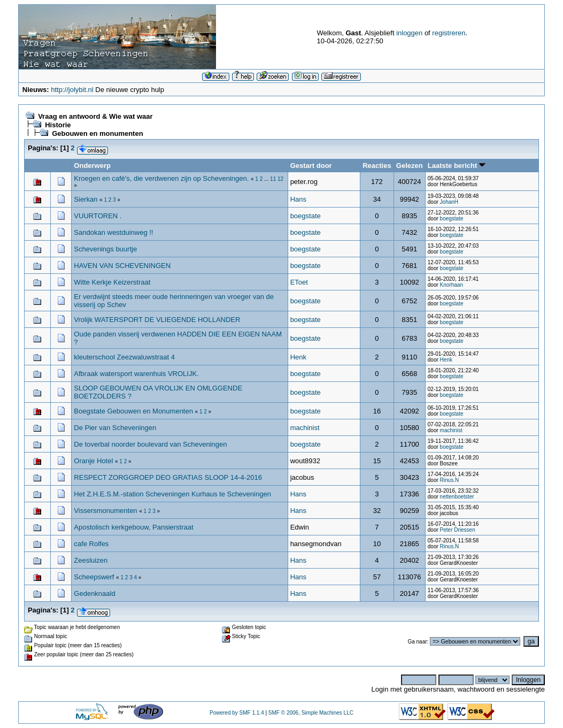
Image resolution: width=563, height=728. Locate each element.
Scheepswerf (95, 577)
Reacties (377, 166)
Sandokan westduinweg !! (113, 232)
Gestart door (311, 166)
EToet (299, 282)
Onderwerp (92, 166)
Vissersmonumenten (105, 511)
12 (280, 179)
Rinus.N (450, 480)
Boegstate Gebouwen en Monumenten (134, 411)
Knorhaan (452, 285)
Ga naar (417, 642)
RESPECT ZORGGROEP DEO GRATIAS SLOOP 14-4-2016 (168, 477)
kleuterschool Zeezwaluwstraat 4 (124, 357)
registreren (449, 33)
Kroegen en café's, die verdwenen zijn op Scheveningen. (161, 178)
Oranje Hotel (93, 461)
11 (273, 179)
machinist (305, 428)
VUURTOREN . (98, 216)
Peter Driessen (458, 530)
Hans (298, 199)
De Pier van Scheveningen (115, 428)
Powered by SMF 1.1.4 (237, 713)
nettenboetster (457, 497)
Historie (58, 125)
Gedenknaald (94, 593)
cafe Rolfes (91, 544)
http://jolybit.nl (72, 90)
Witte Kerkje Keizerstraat (112, 282)
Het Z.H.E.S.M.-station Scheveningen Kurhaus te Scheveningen (172, 494)
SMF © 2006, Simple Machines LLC (311, 713)
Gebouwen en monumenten (97, 133)
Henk (298, 357)
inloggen (409, 33)
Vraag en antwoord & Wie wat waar (95, 116)
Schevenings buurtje (105, 249)
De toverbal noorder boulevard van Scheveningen (150, 444)
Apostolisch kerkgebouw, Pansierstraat (133, 527)
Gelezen (410, 166)
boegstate (306, 216)
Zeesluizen (91, 560)
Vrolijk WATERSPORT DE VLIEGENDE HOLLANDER (157, 320)
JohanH (449, 202)
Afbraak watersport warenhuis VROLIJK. (136, 374)
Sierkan (86, 199)
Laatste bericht (457, 166)
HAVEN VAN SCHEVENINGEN (122, 266)
